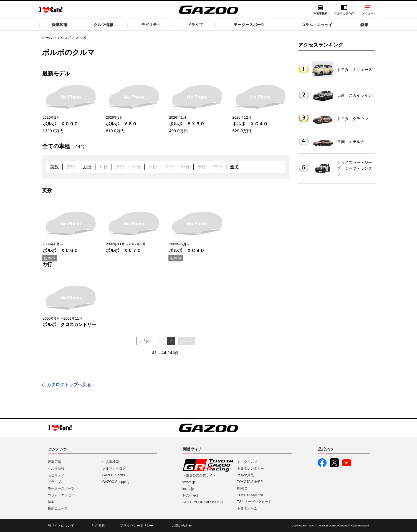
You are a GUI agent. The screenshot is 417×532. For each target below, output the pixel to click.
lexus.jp (188, 489)
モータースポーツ (249, 25)
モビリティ (151, 25)
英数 (54, 167)
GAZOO (208, 10)
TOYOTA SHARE (250, 482)
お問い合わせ (182, 526)
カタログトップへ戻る (69, 385)
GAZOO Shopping (116, 482)
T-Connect (190, 495)
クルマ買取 (246, 475)
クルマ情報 (103, 25)
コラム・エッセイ (317, 25)
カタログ (64, 38)
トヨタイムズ (247, 462)
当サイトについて (61, 526)
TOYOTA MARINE (251, 495)
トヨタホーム (247, 508)
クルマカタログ (344, 13)
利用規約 (98, 526)
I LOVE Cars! (51, 10)
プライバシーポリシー (137, 526)
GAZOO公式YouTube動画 (347, 463)
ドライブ (195, 25)
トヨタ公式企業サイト (199, 475)
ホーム (47, 38)
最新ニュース (58, 508)
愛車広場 (60, 25)
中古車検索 (320, 13)
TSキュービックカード (254, 502)
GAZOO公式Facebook (322, 463)
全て (234, 167)
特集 (364, 25)
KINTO (242, 488)
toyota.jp (189, 482)
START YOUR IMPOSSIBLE (204, 502)
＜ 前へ (145, 341)
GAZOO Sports (114, 475)
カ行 (87, 167)
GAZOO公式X (334, 463)
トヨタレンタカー (251, 469)
